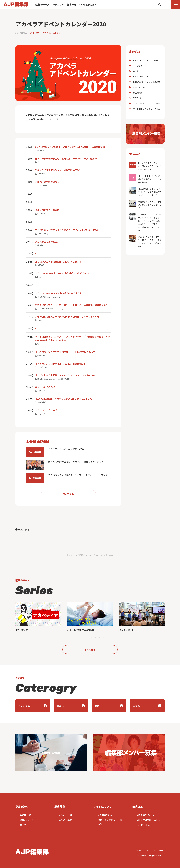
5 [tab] (100, 637)
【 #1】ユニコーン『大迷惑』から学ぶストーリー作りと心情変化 (145, 179)
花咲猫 (40, 245)
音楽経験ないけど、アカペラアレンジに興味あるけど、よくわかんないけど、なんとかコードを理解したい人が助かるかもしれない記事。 (145, 222)
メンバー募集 (65, 820)
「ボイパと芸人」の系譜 (47, 210)
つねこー (41, 320)
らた (39, 162)
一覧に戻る (22, 529)
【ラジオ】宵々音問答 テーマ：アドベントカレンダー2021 (65, 375)
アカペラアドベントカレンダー (147, 103)
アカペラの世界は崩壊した (48, 410)
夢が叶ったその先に (45, 387)
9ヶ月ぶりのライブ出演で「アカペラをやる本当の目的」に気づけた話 (70, 147)
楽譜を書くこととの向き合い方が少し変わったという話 (145, 205)
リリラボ (137, 98)
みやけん (41, 150)
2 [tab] (87, 637)
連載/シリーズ (42, 4)
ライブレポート (140, 66)
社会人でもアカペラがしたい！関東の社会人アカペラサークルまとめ (145, 166)
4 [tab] (95, 637)
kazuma (41, 214)
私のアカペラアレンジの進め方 (147, 82)
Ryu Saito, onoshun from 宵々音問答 (54, 379)
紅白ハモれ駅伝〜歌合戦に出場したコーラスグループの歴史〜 (66, 158)
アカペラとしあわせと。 (47, 242)
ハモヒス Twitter (145, 825)
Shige (40, 277)
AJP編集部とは (105, 815)
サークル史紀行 (140, 87)
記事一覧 (72, 4)
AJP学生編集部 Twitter (148, 820)
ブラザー (41, 174)
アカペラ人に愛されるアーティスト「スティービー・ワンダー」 (67, 478)
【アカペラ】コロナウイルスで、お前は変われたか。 (61, 364)
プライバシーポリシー (143, 850)
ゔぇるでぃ (42, 367)
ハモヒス (137, 71)
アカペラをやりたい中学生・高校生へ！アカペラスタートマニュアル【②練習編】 (145, 242)
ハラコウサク (43, 234)
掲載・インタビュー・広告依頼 (111, 822)
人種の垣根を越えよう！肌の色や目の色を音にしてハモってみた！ (68, 317)
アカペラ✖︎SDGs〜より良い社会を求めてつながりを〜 (62, 273)
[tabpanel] (38, 618)
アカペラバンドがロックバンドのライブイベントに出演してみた (67, 230)
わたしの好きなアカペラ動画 (146, 60)
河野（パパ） (43, 185)
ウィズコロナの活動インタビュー (147, 110)
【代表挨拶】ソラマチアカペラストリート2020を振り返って (65, 352)
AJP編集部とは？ (88, 4)
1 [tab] (83, 637)
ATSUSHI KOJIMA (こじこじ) (50, 308)
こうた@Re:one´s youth (49, 297)
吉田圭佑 (41, 265)
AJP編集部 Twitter (146, 815)
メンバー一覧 (65, 815)
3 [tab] (91, 637)
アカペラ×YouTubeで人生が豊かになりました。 (60, 293)
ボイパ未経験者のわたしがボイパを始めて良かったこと (65, 465)
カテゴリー (58, 4)
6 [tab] (104, 637)
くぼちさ (41, 390)
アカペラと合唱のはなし (47, 182)
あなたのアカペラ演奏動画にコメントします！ (58, 262)
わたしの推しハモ (141, 76)
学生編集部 (42, 402)
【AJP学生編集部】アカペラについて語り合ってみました (63, 399)
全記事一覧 (25, 815)
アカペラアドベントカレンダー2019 (55, 452)
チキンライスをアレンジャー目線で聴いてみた (58, 170)
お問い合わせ (159, 850)
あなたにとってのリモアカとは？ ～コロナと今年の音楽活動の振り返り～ (73, 305)
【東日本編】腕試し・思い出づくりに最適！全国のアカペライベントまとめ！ (145, 192)
